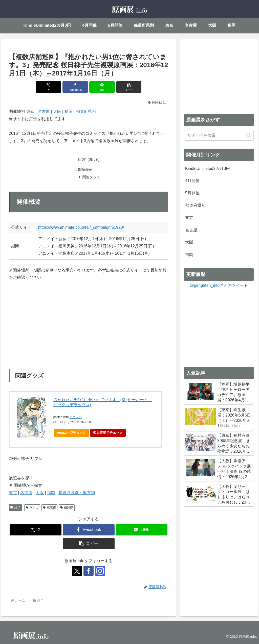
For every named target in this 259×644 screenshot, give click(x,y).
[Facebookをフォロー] (89, 571)
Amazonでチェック (72, 433)
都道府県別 (86, 111)
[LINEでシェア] (102, 87)
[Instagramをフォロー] (100, 571)
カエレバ (76, 417)
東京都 (49, 508)
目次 (82, 159)
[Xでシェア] (48, 87)
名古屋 (44, 111)
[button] (129, 87)
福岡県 (67, 508)
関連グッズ (92, 177)
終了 (15, 508)
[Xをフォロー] (77, 571)
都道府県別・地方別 (77, 493)
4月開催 (192, 181)
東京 (30, 111)
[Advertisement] (219, 75)
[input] (219, 135)
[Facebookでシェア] (75, 87)
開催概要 (85, 170)
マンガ (32, 508)
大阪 (57, 111)
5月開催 (192, 193)
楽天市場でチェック (108, 433)
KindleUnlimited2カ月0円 (208, 169)
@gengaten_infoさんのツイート (219, 285)
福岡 (69, 111)
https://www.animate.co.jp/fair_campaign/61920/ (81, 227)
